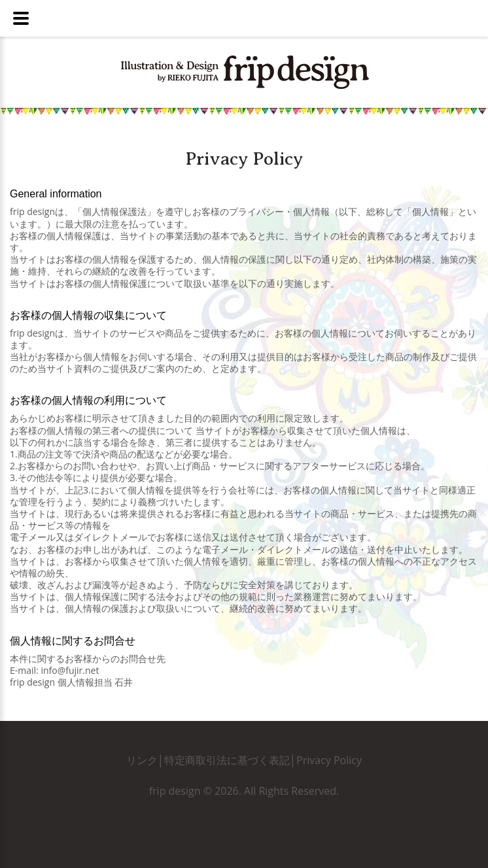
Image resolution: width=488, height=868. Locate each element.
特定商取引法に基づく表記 (227, 760)
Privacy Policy (329, 760)
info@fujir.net (70, 670)
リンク (142, 760)
